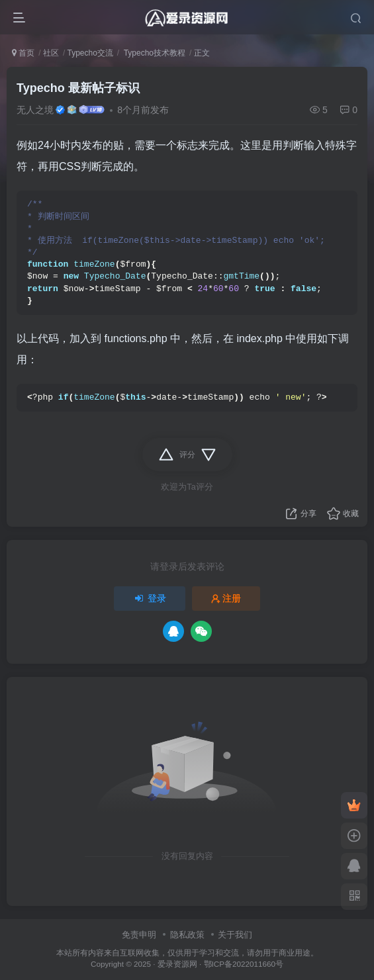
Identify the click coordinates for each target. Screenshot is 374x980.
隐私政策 (187, 935)
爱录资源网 (177, 964)
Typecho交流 (90, 53)
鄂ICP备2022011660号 (244, 964)
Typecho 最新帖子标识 (78, 88)
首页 (23, 53)
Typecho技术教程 (154, 53)
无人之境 (35, 110)
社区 (51, 53)
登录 (150, 598)
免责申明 (139, 935)
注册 (226, 598)
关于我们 (235, 935)
